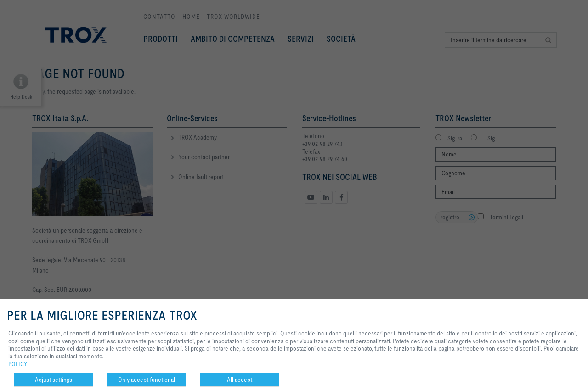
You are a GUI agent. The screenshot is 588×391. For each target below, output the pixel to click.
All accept (240, 380)
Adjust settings (54, 380)
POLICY (18, 364)
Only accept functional (147, 380)
